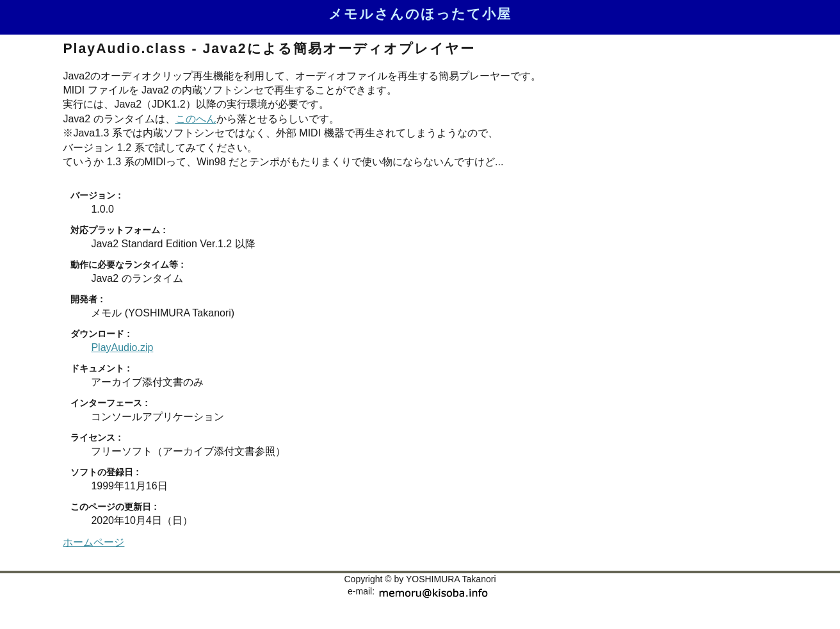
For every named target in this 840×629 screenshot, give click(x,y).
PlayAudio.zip (122, 347)
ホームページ (93, 542)
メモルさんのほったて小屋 (420, 14)
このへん (196, 119)
